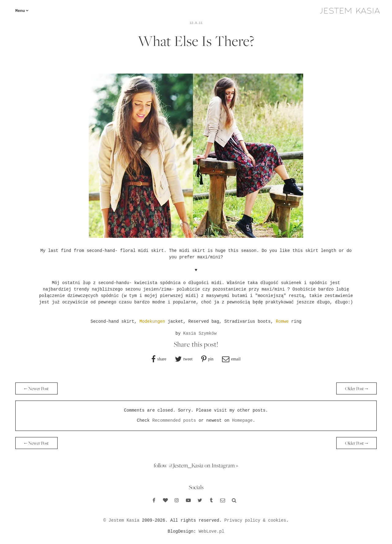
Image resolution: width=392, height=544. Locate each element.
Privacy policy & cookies (255, 520)
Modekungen (152, 321)
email (236, 359)
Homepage (242, 420)
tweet (188, 359)
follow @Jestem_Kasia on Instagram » (196, 465)
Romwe (282, 321)
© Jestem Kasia (122, 520)
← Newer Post (36, 388)
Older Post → (356, 388)
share (162, 359)
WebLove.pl (211, 531)
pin (211, 359)
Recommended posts (174, 420)
